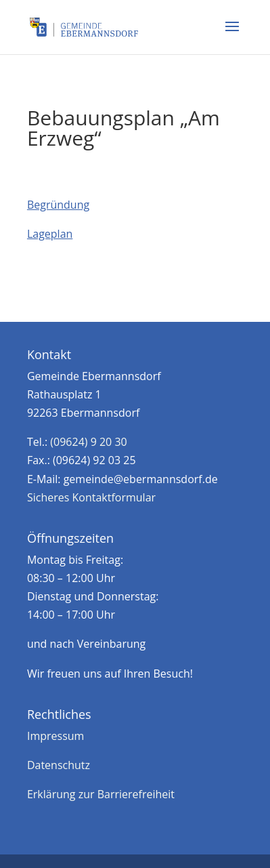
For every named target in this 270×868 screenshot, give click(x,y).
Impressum (55, 736)
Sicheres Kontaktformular (91, 497)
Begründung (58, 205)
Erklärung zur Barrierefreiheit (101, 794)
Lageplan (50, 234)
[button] (232, 35)
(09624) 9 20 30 (88, 442)
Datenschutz (59, 765)
